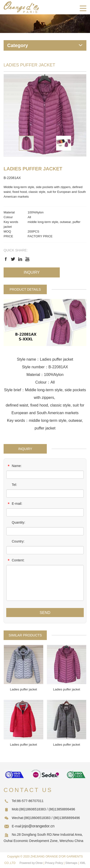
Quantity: (16, 523)
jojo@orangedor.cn (39, 826)
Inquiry (32, 272)
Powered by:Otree (31, 863)
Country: (15, 542)
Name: (14, 466)
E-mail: (14, 504)
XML (83, 863)
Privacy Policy (54, 863)
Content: (15, 561)
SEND (45, 613)
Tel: (12, 485)
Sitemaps (71, 863)
